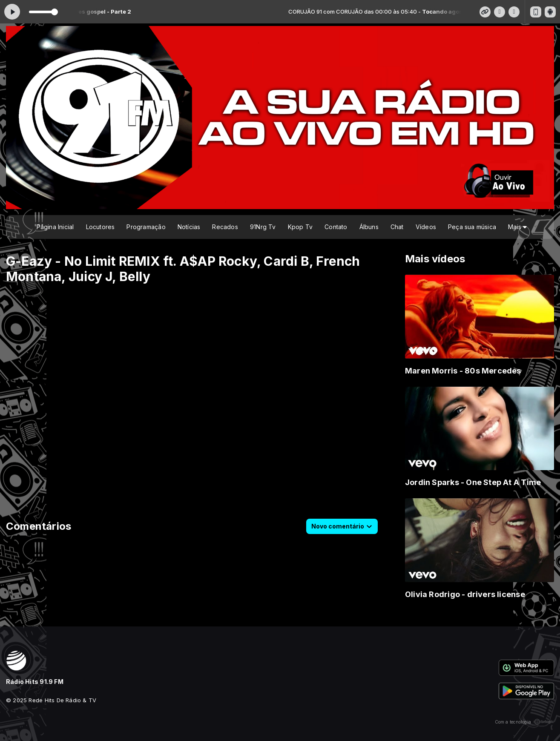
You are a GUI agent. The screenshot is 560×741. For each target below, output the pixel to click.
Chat (397, 227)
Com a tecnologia (524, 722)
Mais (517, 227)
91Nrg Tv (263, 227)
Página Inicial (55, 227)
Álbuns (369, 227)
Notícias (189, 227)
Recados (225, 227)
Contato (336, 227)
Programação (146, 227)
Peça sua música (472, 227)
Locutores (101, 227)
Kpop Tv (300, 227)
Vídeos (426, 227)
